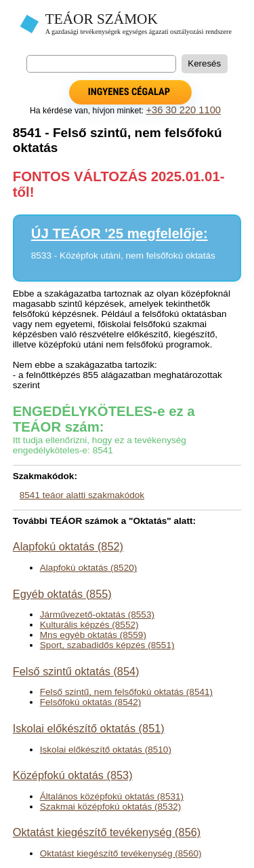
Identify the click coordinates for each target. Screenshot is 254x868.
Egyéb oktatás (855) (62, 594)
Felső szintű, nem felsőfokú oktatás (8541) (126, 692)
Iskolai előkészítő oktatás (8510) (106, 750)
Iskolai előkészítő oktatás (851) (89, 728)
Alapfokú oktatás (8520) (89, 568)
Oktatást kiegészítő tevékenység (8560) (121, 853)
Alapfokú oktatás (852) (68, 546)
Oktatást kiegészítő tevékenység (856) (107, 832)
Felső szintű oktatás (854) (76, 671)
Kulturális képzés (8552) (89, 625)
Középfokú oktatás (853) (73, 775)
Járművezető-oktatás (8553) (97, 615)
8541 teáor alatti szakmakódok (82, 495)
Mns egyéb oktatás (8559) (93, 635)
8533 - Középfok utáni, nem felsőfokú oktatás (123, 256)
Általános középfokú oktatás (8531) (112, 796)
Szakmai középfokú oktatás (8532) (111, 807)
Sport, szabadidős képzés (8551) (107, 645)
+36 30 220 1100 (183, 110)
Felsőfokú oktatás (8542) (91, 702)
